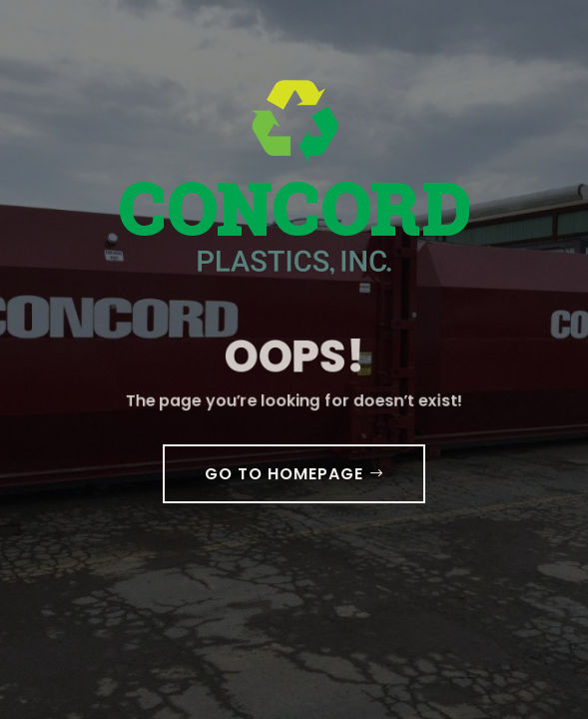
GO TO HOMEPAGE (284, 474)
